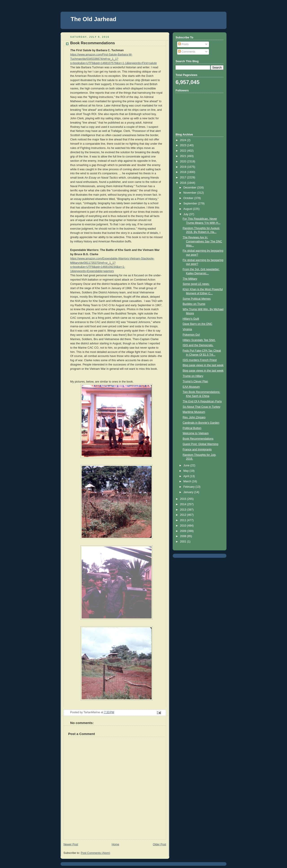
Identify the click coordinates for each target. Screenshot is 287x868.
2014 (184, 504)
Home (115, 844)
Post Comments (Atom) (95, 853)
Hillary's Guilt (191, 319)
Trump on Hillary (193, 376)
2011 (184, 520)
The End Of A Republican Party (202, 401)
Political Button (192, 428)
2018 (184, 172)
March (188, 481)
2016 (184, 183)
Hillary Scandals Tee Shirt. (199, 340)
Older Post (159, 844)
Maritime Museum (194, 412)
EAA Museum (191, 387)
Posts (183, 44)
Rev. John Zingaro (194, 417)
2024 (184, 140)
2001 (184, 542)
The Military (190, 279)
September (191, 204)
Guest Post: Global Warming (201, 444)
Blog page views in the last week (203, 365)
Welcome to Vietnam (196, 433)
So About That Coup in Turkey (202, 407)
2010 (184, 526)
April (187, 476)
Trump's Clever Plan (195, 381)
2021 (184, 156)
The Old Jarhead (93, 19)
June (187, 465)
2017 (184, 177)
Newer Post (71, 844)
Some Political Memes (197, 299)
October (189, 198)
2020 (184, 162)
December (190, 188)
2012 (184, 515)
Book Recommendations (198, 439)
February (189, 487)
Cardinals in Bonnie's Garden (201, 423)
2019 (184, 167)
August (188, 209)
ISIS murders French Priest (200, 360)
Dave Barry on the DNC (198, 324)
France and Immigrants (197, 449)
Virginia (187, 329)
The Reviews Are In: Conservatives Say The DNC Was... (202, 241)
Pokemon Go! (191, 335)
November (190, 193)
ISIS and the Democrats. (198, 345)
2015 (184, 499)
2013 (184, 510)
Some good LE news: (196, 284)
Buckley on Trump (194, 304)
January (189, 492)
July (186, 214)
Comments (187, 52)
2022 (184, 151)
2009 (184, 531)
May (186, 471)
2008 (184, 536)
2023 (184, 145)
